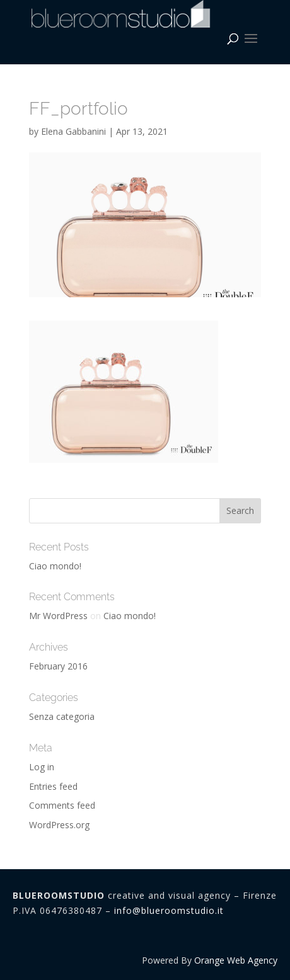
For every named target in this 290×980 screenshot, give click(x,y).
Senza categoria (62, 716)
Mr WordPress (58, 616)
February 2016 (58, 666)
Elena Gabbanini (73, 131)
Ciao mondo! (55, 566)
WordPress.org (59, 825)
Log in (42, 767)
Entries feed (53, 786)
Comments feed (62, 805)
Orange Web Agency (236, 960)
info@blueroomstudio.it (169, 910)
